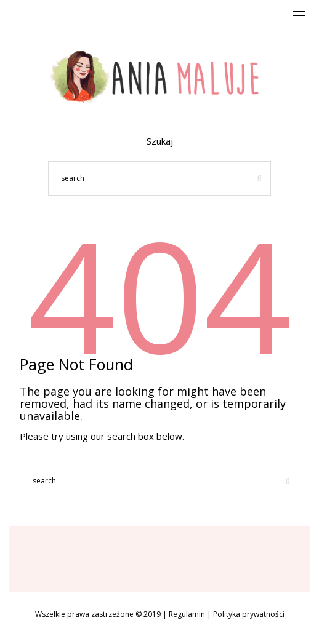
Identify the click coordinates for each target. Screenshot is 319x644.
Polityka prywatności (249, 614)
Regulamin (187, 614)
